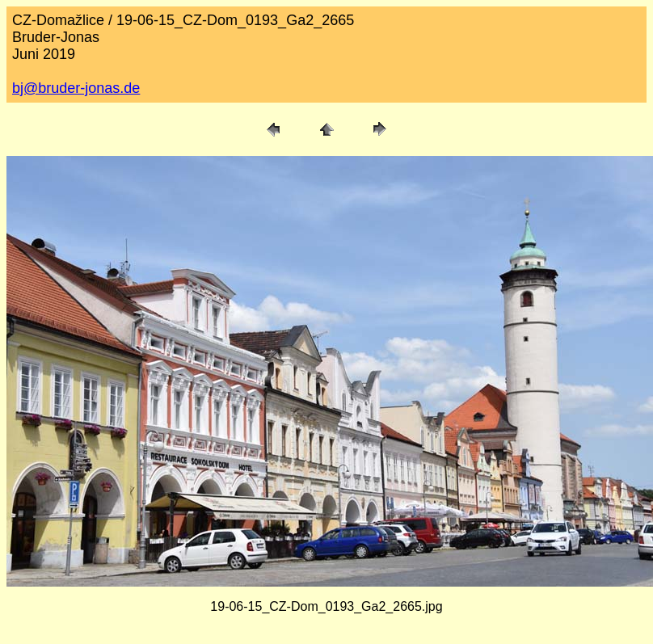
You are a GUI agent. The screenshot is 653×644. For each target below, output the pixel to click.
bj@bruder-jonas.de (76, 88)
